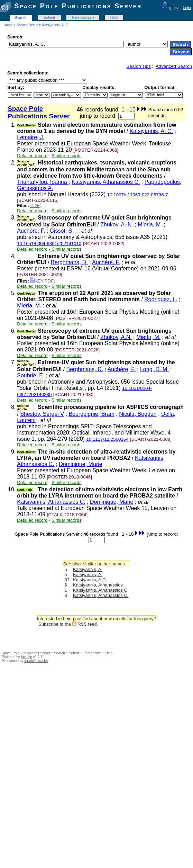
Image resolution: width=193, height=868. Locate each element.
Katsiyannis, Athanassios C (100, 590)
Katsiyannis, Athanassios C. (106, 182)
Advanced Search (174, 66)
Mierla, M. (151, 225)
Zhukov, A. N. (117, 225)
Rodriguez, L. (161, 299)
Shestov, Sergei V (42, 414)
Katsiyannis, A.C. (90, 580)
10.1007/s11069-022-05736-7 (138, 195)
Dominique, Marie (80, 464)
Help (114, 17)
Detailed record (32, 156)
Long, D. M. (154, 369)
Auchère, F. (32, 231)
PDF (35, 205)
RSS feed (87, 624)
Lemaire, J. (31, 137)
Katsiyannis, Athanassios (98, 585)
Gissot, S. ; (64, 231)
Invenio (27, 657)
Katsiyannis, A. (88, 569)
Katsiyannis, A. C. (151, 131)
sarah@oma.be (36, 661)
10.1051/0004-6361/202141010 (49, 244)
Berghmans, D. (69, 262)
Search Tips (138, 66)
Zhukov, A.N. (116, 337)
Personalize (82, 17)
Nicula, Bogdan (138, 414)
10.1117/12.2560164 (107, 439)
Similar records (67, 156)
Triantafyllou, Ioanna (43, 182)
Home (8, 25)
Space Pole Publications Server (78, 6)
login (187, 8)
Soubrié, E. (31, 375)
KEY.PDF (42, 281)
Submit (49, 17)
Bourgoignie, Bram (91, 414)
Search (21, 18)
